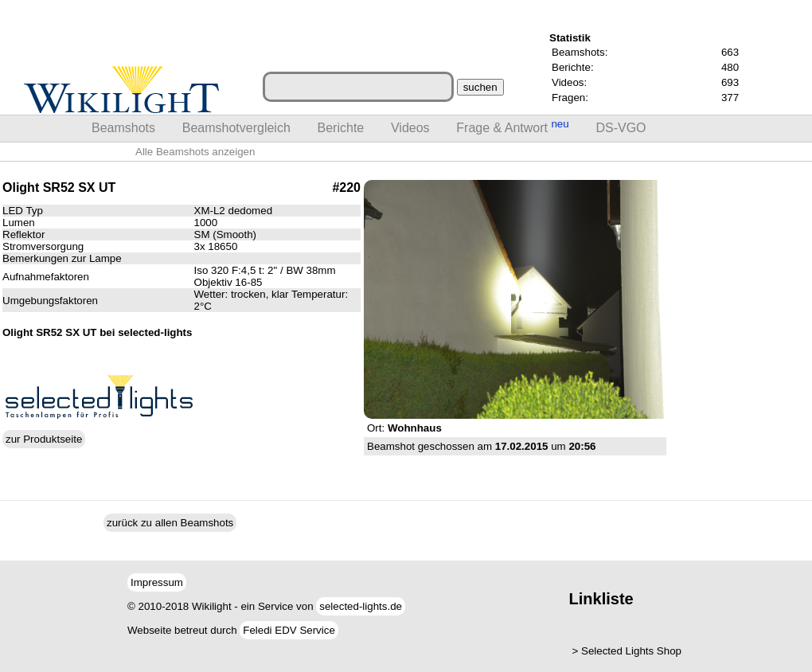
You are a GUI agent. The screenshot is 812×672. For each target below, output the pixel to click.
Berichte (341, 128)
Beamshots (123, 128)
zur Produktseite (44, 439)
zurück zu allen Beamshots (170, 523)
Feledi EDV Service (289, 630)
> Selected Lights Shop (627, 651)
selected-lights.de (361, 606)
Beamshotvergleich (236, 128)
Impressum (157, 582)
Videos (410, 128)
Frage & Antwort (512, 126)
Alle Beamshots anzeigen (195, 152)
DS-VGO (621, 128)
